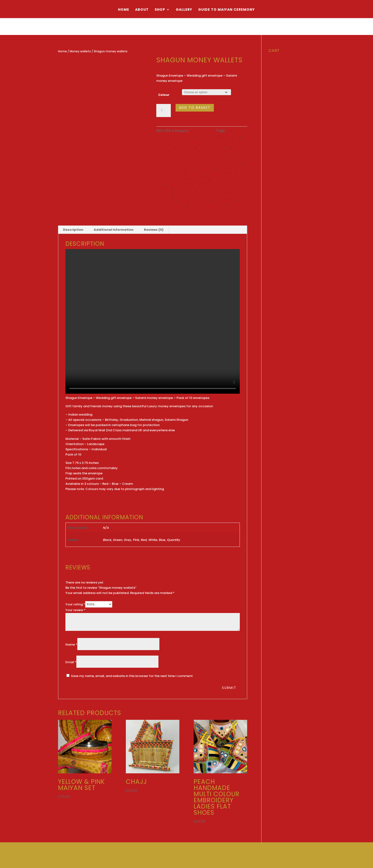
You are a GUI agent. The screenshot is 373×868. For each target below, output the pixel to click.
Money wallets (80, 51)
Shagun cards (213, 188)
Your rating (75, 604)
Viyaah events (224, 199)
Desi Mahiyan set (185, 147)
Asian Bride (236, 131)
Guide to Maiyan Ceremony (226, 10)
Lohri (160, 183)
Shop (160, 10)
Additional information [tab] (114, 230)
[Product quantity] (163, 111)
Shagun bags (188, 188)
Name (71, 645)
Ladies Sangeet (229, 178)
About (142, 10)
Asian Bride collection (175, 136)
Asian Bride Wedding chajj (218, 136)
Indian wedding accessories (215, 173)
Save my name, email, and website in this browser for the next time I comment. (132, 676)
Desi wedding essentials (216, 152)
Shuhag (183, 194)
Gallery (184, 10)
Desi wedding (213, 147)
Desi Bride (227, 141)
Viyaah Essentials (195, 199)
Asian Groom (168, 141)
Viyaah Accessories (208, 194)
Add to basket (195, 108)
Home (124, 10)
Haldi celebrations (195, 162)
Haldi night (166, 167)
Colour (164, 95)
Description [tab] (73, 230)
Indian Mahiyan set (173, 173)
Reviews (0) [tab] (154, 230)
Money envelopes (181, 183)
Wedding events (170, 204)
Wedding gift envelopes (207, 204)
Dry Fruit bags (198, 157)
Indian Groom (228, 167)
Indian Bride (204, 167)
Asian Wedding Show (199, 141)
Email (71, 662)
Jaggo (209, 178)
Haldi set (184, 167)
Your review (76, 610)
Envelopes (220, 157)
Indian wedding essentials (179, 178)
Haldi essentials (226, 162)
